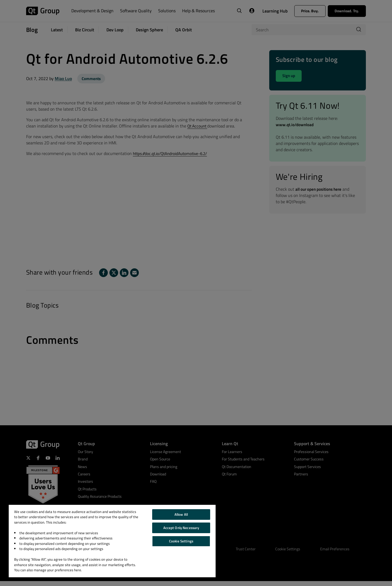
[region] (112, 541)
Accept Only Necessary (181, 528)
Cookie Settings (181, 541)
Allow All (181, 514)
